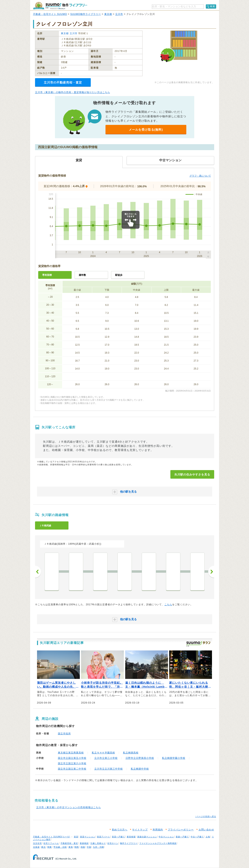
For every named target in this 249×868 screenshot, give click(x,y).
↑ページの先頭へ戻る (206, 816)
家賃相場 (131, 837)
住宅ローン (113, 843)
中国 (89, 847)
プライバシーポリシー (181, 830)
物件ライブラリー (129, 843)
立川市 (119, 14)
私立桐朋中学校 (140, 769)
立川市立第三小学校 (106, 758)
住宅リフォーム (51, 843)
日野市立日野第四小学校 (140, 758)
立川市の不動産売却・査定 (63, 82)
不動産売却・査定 (69, 843)
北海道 (36, 847)
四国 (83, 847)
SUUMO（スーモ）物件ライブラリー (60, 6)
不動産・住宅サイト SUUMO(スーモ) (52, 837)
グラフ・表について (200, 176)
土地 (208, 837)
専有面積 (47, 275)
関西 (77, 847)
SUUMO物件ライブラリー (86, 14)
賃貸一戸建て (118, 837)
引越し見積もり (98, 843)
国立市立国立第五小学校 (72, 758)
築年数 (82, 275)
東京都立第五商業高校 (71, 753)
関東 (50, 847)
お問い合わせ (206, 830)
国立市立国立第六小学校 (72, 763)
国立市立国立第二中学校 (72, 769)
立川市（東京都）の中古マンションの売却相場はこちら (69, 807)
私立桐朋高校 (131, 753)
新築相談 (84, 843)
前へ (38, 572)
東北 (43, 847)
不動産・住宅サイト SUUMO (50, 14)
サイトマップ (140, 830)
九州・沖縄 (98, 847)
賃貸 (76, 837)
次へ (211, 572)
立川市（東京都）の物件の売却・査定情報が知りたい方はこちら (73, 92)
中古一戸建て (197, 837)
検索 (213, 6)
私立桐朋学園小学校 (174, 758)
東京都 (108, 14)
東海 (71, 847)
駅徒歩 (119, 275)
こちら (168, 605)
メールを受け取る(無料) (146, 130)
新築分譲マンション (147, 837)
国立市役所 (64, 734)
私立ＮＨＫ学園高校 (103, 753)
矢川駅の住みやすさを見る (192, 474)
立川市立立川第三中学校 (109, 769)
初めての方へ (120, 830)
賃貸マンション (88, 837)
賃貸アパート (104, 837)
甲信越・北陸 (60, 847)
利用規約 (158, 830)
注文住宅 (37, 843)
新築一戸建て (182, 837)
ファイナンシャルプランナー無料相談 (158, 843)
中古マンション (166, 837)
